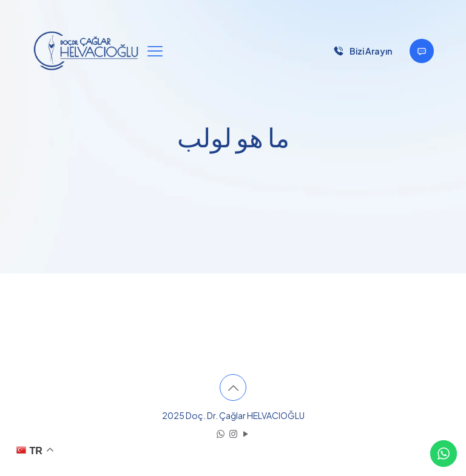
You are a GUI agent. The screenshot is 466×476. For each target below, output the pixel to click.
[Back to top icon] (233, 387)
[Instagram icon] (233, 433)
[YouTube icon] (246, 433)
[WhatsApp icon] (221, 433)
